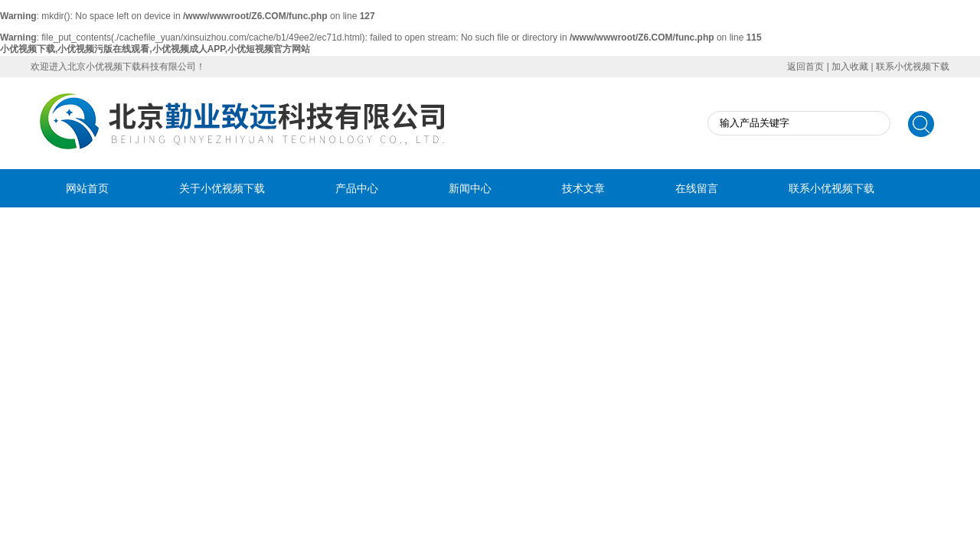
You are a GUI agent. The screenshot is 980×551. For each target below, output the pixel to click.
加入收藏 (850, 67)
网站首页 (87, 188)
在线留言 (697, 188)
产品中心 (357, 188)
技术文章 (583, 188)
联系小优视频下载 (913, 67)
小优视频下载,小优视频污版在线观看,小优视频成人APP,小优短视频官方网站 (155, 49)
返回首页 (805, 67)
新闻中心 (470, 188)
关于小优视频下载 (222, 188)
